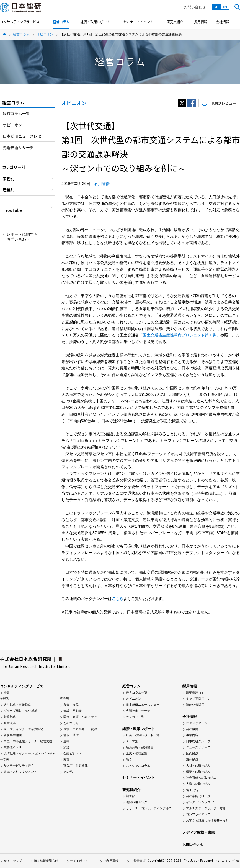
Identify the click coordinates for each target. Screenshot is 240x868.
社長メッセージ (197, 723)
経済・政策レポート (95, 22)
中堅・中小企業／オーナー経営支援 (28, 741)
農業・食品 (71, 705)
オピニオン (45, 34)
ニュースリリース (198, 747)
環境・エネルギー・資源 (80, 729)
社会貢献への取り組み (201, 778)
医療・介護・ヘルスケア (80, 717)
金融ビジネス (73, 753)
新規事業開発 (13, 735)
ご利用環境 (111, 861)
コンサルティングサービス (20, 22)
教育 (66, 759)
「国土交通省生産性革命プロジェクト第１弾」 (180, 335)
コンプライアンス (198, 814)
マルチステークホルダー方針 (206, 808)
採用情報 (201, 22)
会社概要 (192, 729)
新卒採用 (192, 692)
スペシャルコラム (138, 766)
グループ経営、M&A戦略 (21, 711)
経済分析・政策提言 (140, 747)
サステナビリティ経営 (19, 766)
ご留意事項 (138, 861)
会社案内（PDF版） (200, 796)
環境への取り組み (198, 772)
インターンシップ (198, 802)
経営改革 (10, 723)
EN (225, 7)
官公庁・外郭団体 (76, 766)
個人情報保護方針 (46, 861)
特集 (7, 692)
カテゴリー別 (135, 717)
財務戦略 (10, 717)
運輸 (66, 741)
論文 (129, 759)
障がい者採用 (195, 705)
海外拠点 (192, 759)
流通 (66, 747)
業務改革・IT (13, 747)
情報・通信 (71, 735)
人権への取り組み (198, 784)
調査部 (131, 796)
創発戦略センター (138, 802)
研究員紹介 (175, 22)
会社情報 (223, 22)
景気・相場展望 (137, 753)
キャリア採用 (195, 699)
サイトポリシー (81, 861)
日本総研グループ (198, 741)
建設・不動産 (73, 711)
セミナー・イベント (138, 22)
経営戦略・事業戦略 (17, 705)
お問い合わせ (195, 7)
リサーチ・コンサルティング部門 (149, 808)
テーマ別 (132, 741)
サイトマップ (13, 861)
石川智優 (102, 184)
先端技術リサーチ (18, 148)
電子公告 (192, 790)
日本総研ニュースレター (24, 136)
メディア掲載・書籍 (199, 832)
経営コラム (61, 22)
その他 (68, 772)
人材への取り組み (198, 766)
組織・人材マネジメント (20, 772)
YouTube (14, 210)
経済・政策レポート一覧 (143, 735)
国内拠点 (192, 753)
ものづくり (71, 723)
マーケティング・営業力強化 (23, 729)
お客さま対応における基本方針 (207, 820)
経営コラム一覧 (16, 114)
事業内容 (192, 735)
